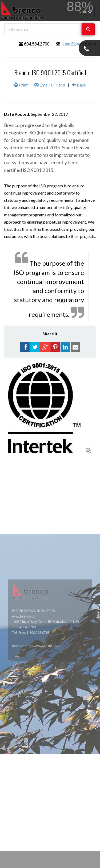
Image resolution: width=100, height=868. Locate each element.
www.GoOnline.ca (47, 704)
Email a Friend (50, 85)
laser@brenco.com (79, 44)
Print (21, 85)
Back (79, 85)
